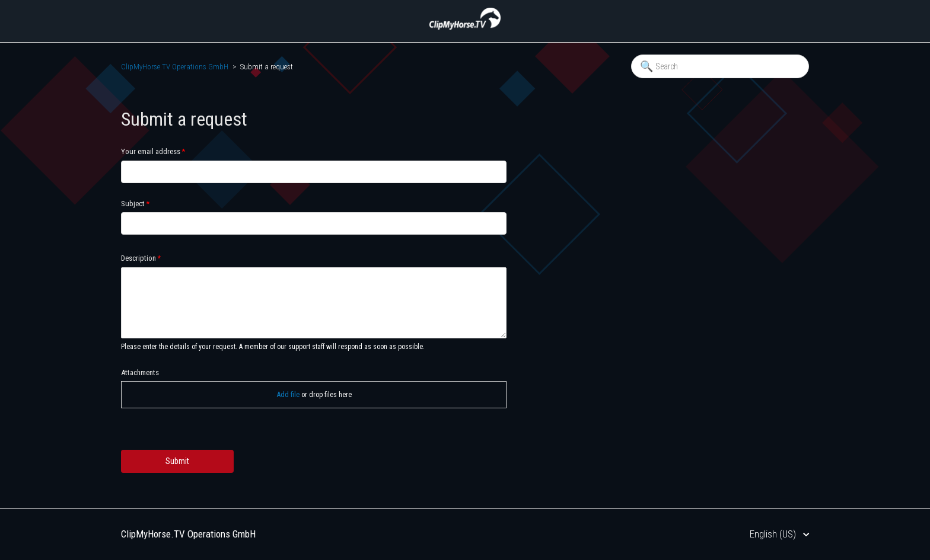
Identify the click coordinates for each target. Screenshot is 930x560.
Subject (133, 204)
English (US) (774, 534)
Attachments (140, 372)
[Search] (720, 66)
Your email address (151, 151)
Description (138, 258)
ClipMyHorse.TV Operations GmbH (175, 67)
